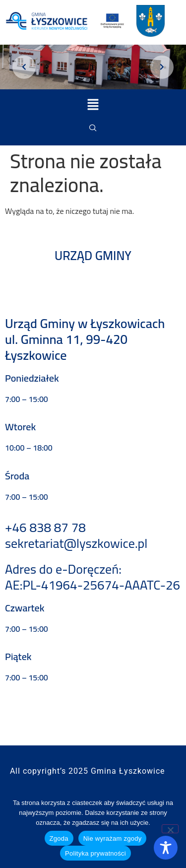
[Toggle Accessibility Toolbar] (166, 848)
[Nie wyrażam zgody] (170, 829)
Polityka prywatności (95, 853)
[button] (93, 105)
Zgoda (59, 838)
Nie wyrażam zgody (113, 838)
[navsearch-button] (93, 128)
